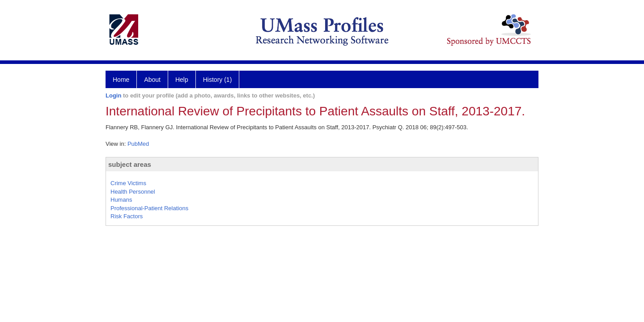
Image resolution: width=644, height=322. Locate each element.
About (152, 80)
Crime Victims (128, 183)
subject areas (130, 164)
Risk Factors (127, 216)
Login (113, 95)
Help (182, 80)
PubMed (138, 144)
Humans (121, 200)
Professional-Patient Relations (149, 208)
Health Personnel (133, 192)
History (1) (218, 80)
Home (121, 80)
